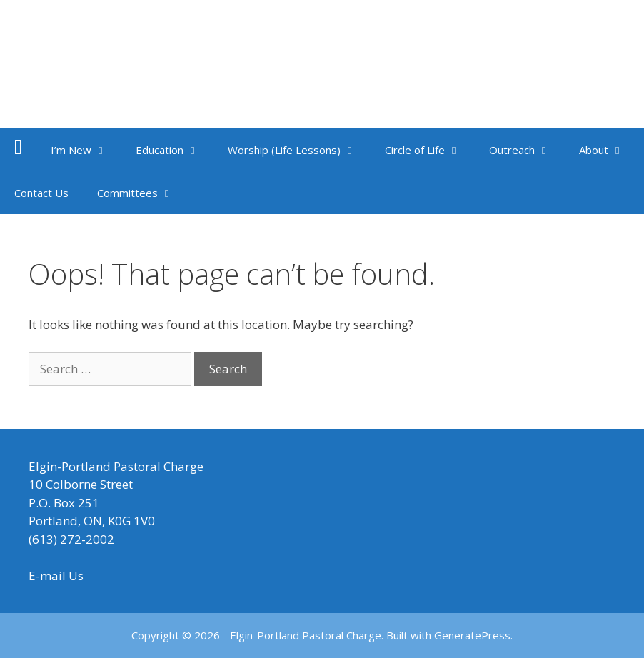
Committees (142, 193)
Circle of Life (430, 150)
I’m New (86, 150)
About (609, 150)
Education (175, 150)
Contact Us (41, 193)
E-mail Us (56, 576)
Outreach (527, 150)
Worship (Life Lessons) (299, 150)
